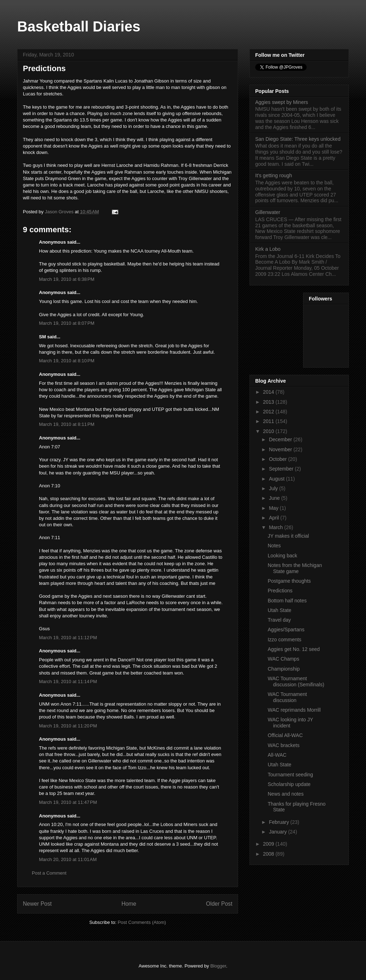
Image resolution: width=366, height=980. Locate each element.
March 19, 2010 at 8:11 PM (67, 424)
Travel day (279, 620)
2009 (269, 844)
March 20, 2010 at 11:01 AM (68, 859)
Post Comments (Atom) (142, 922)
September (282, 469)
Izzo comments (285, 640)
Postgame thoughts (289, 581)
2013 (269, 402)
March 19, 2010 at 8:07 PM (67, 323)
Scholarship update (289, 784)
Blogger (218, 966)
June (275, 498)
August (277, 479)
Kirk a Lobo (268, 249)
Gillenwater (268, 212)
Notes (274, 546)
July (274, 488)
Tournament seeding (290, 775)
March (276, 527)
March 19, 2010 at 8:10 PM (67, 361)
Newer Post (37, 904)
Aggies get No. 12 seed (294, 649)
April (274, 518)
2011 (269, 421)
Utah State (280, 610)
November (281, 449)
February (280, 822)
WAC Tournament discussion (287, 697)
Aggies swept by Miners (282, 102)
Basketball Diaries (79, 26)
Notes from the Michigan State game (295, 568)
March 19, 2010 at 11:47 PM (68, 802)
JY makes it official (288, 536)
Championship (284, 669)
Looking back (283, 556)
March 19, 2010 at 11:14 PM (68, 681)
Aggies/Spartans (286, 630)
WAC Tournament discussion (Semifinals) (296, 681)
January (278, 832)
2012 (269, 412)
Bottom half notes (287, 601)
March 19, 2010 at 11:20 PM (68, 726)
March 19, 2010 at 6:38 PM (67, 279)
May (274, 508)
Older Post (219, 904)
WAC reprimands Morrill (294, 710)
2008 (269, 854)
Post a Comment (49, 873)
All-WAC (277, 755)
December (281, 439)
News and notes (286, 794)
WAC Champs (283, 659)
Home (129, 904)
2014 (269, 392)
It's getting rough (274, 175)
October (278, 459)
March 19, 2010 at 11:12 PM (68, 638)
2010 (269, 431)
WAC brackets (284, 745)
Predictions (280, 591)
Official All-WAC (285, 735)
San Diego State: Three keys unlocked (298, 139)
